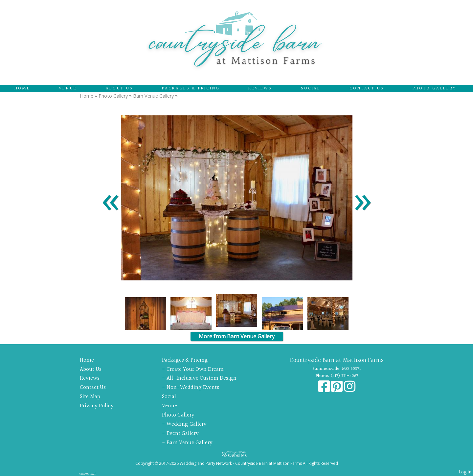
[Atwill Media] (236, 454)
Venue (68, 88)
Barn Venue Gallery (153, 96)
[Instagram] (350, 390)
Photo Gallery (434, 88)
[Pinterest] (338, 390)
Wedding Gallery (187, 424)
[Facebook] (325, 390)
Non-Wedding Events (193, 387)
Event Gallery (183, 433)
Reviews (260, 88)
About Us (119, 88)
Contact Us (367, 88)
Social (311, 88)
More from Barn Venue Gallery (237, 336)
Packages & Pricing (191, 88)
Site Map (90, 397)
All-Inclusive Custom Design (202, 378)
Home (22, 88)
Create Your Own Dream (195, 369)
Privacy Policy (97, 406)
